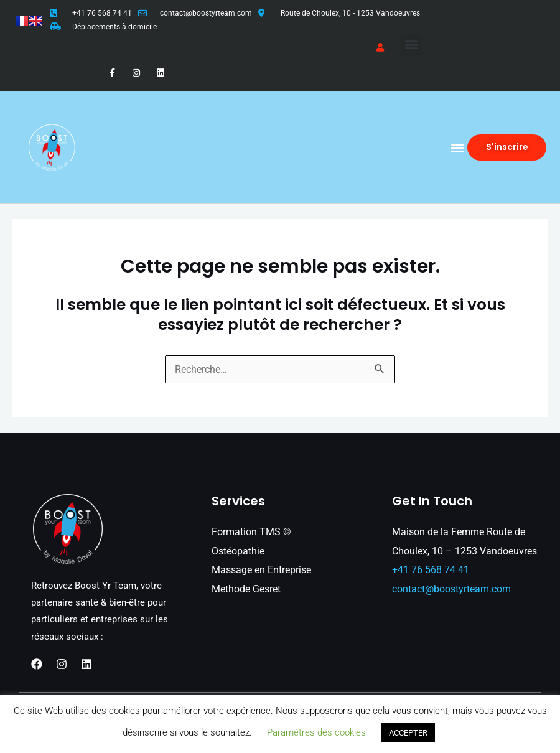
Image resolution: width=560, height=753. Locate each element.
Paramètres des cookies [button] (316, 732)
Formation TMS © (251, 532)
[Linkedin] (86, 664)
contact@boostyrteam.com (206, 13)
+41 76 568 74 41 (102, 13)
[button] (411, 44)
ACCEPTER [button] (408, 733)
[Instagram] (62, 664)
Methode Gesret (246, 589)
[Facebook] (37, 664)
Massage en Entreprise (261, 570)
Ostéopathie (238, 551)
